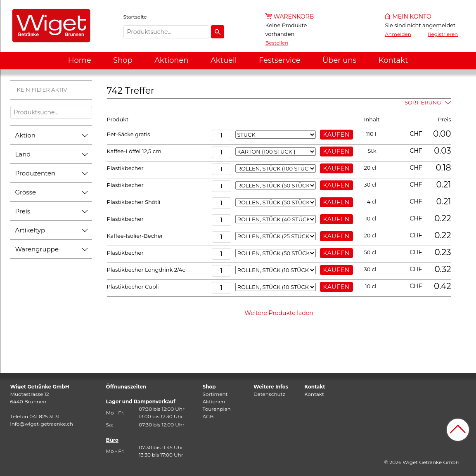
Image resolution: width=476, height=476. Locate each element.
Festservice (280, 60)
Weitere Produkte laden (279, 313)
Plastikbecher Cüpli (133, 287)
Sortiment (215, 394)
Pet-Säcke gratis (129, 134)
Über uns (339, 60)
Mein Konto (412, 17)
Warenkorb (294, 17)
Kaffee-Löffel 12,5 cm (134, 151)
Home (80, 60)
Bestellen (277, 43)
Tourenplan (217, 409)
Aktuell (224, 60)
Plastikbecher (125, 168)
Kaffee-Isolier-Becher (135, 236)
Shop (123, 60)
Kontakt (393, 60)
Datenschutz (269, 394)
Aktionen (171, 60)
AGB (208, 416)
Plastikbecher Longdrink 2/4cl (147, 270)
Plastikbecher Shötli (134, 202)
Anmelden (398, 34)
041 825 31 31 (44, 416)
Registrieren (443, 34)
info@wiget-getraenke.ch (42, 424)
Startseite (135, 17)
